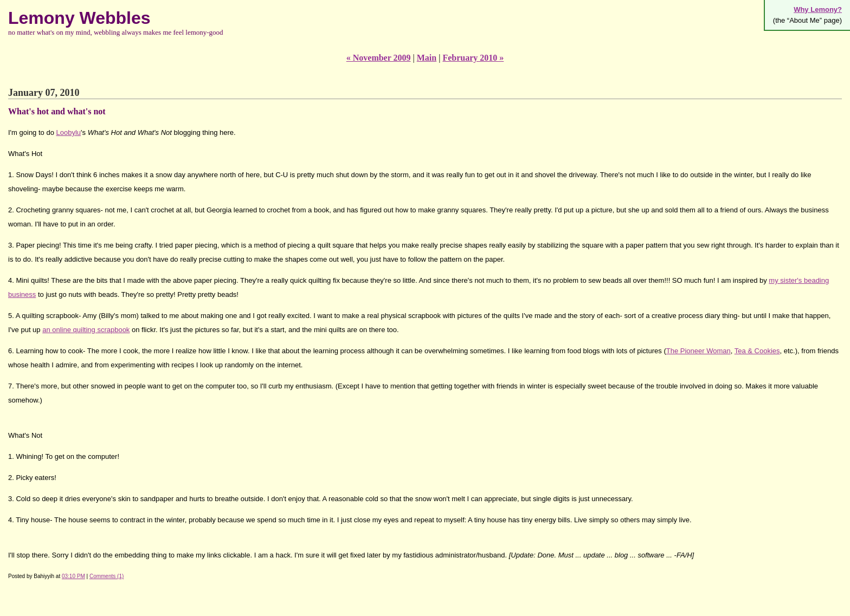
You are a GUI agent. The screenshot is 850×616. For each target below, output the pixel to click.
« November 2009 (379, 58)
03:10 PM (73, 576)
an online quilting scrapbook (86, 330)
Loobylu (68, 132)
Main (427, 58)
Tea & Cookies (757, 351)
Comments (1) (107, 576)
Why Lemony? (818, 9)
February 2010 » (473, 58)
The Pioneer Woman (698, 351)
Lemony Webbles (79, 18)
